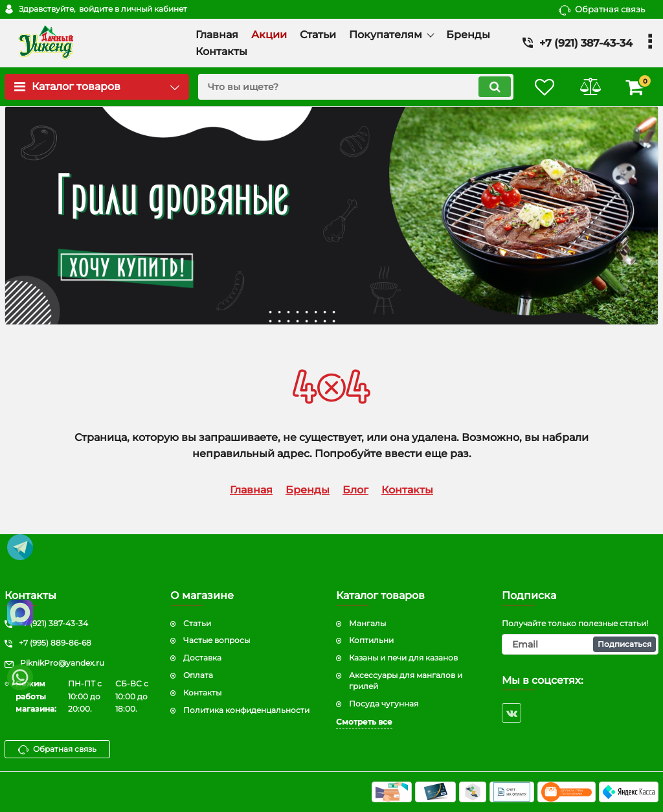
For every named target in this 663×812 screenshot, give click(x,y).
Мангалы (367, 623)
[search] (356, 87)
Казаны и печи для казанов (403, 658)
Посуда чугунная (384, 704)
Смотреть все (364, 722)
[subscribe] (580, 644)
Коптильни (371, 640)
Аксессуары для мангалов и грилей (406, 681)
